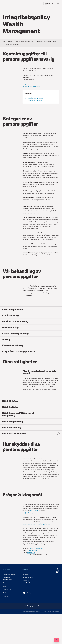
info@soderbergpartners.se (31, 86)
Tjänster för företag (9, 604)
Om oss (5, 612)
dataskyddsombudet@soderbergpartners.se (37, 553)
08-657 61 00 (32, 580)
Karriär (5, 616)
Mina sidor (26, 604)
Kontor (5, 622)
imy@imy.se (31, 582)
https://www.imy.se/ (36, 578)
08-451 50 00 (27, 84)
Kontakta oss (7, 619)
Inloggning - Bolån (28, 607)
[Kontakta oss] (52, 640)
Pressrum (6, 626)
